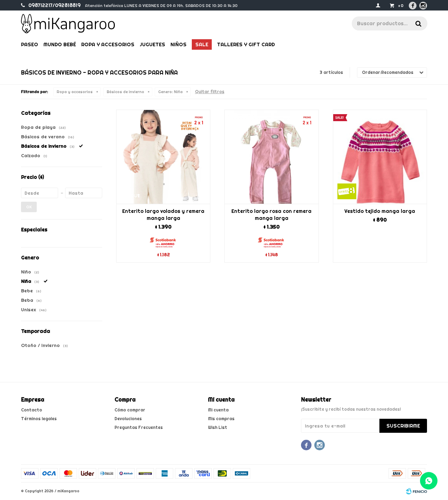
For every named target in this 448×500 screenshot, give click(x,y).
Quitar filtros (210, 92)
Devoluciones (128, 419)
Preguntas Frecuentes (139, 427)
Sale (202, 44)
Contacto (31, 410)
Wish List (218, 427)
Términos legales (39, 419)
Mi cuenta (218, 410)
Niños (178, 44)
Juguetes (152, 44)
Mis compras (221, 419)
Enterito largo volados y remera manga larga (163, 215)
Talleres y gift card (246, 44)
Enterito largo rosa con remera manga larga (271, 215)
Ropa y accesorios (75, 92)
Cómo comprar (130, 410)
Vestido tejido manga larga (380, 211)
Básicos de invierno (125, 92)
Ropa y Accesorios (108, 44)
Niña (170, 92)
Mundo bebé (60, 44)
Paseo (30, 44)
